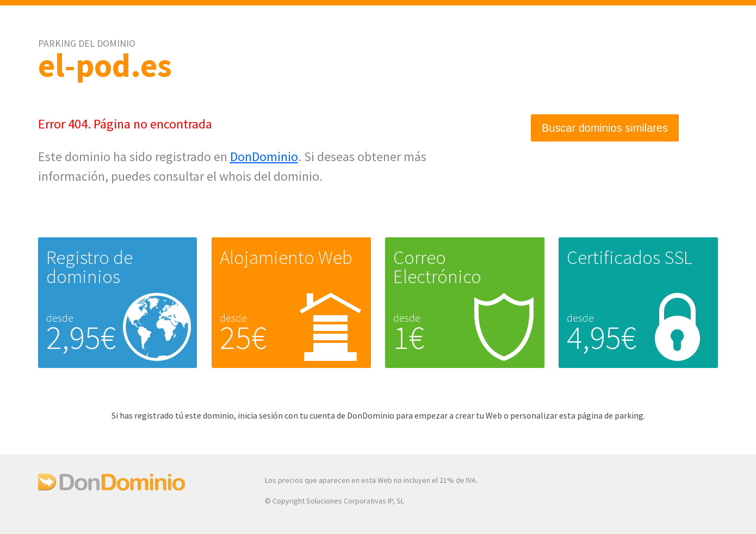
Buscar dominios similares (605, 128)
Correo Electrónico (437, 267)
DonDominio (264, 156)
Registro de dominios (89, 267)
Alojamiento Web (286, 257)
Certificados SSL (630, 257)
